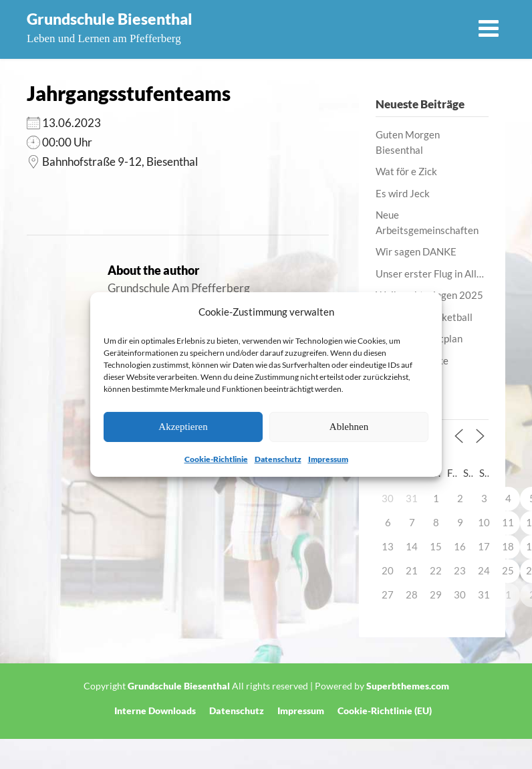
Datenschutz (278, 459)
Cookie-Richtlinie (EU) (385, 711)
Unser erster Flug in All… (430, 273)
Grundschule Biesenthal (110, 19)
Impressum (328, 459)
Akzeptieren (183, 427)
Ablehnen (349, 427)
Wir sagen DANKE (416, 251)
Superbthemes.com (408, 686)
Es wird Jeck (403, 193)
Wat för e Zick (406, 171)
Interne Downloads (155, 711)
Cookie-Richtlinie (216, 459)
